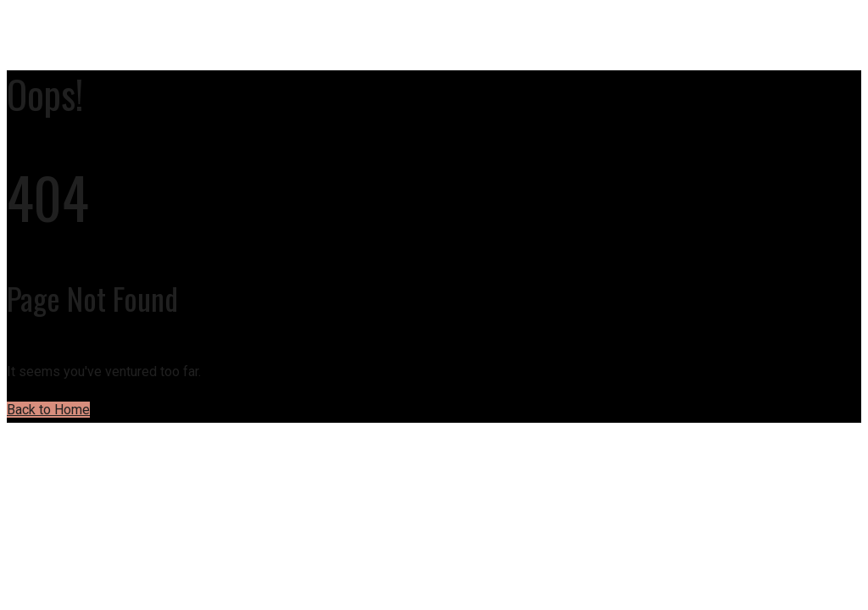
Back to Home (48, 410)
